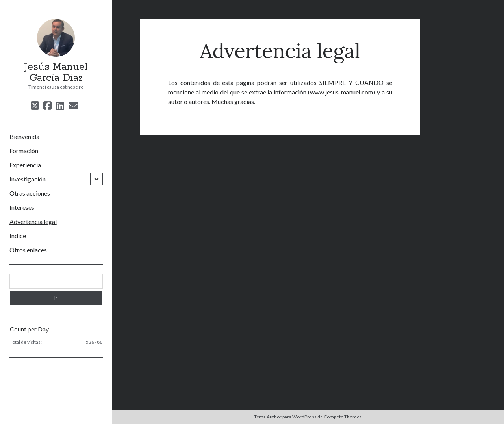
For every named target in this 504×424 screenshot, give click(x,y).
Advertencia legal (33, 221)
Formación (24, 151)
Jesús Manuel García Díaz (56, 72)
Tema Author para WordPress (285, 417)
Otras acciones (30, 193)
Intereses (22, 207)
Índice (18, 236)
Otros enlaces (28, 250)
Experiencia (25, 165)
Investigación (28, 179)
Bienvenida (24, 136)
